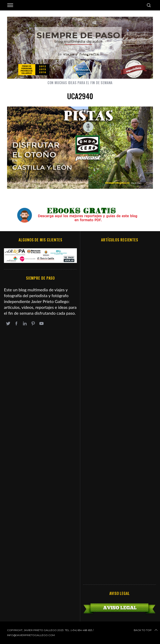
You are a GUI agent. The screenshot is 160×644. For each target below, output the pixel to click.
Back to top (146, 630)
